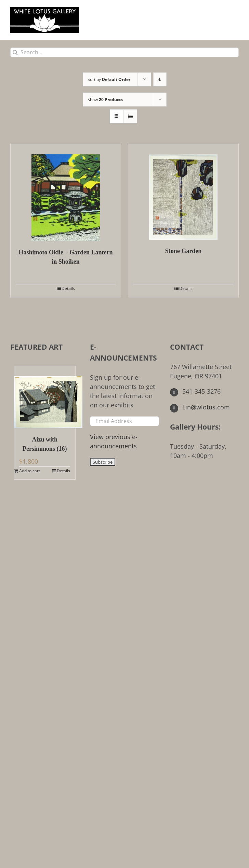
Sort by (109, 79)
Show (105, 100)
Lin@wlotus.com (200, 407)
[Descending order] (160, 79)
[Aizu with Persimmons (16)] (45, 397)
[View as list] (130, 116)
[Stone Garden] (183, 192)
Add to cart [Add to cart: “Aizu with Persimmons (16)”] (30, 471)
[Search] (15, 52)
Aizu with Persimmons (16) (45, 444)
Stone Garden (184, 251)
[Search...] (124, 52)
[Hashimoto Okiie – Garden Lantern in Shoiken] (66, 193)
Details (68, 288)
